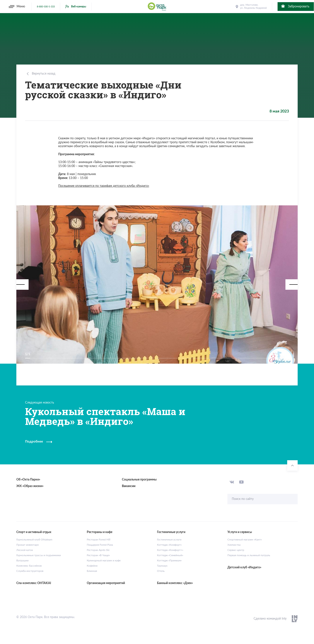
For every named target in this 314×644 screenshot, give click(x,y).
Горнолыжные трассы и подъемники (39, 555)
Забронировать (295, 6)
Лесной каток (25, 550)
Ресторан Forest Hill (99, 540)
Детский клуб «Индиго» (244, 567)
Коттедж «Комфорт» (169, 545)
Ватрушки (22, 561)
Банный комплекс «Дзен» (175, 583)
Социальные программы (139, 480)
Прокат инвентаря (27, 545)
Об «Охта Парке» (28, 480)
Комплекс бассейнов (29, 566)
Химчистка (234, 545)
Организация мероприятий (106, 583)
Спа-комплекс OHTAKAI (34, 583)
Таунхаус (162, 566)
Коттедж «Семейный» (170, 555)
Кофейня (92, 566)
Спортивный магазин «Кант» (245, 540)
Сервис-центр (236, 550)
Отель (161, 571)
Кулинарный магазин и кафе (104, 561)
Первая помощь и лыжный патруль (249, 555)
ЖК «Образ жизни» (30, 486)
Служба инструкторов (30, 571)
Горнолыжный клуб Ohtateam (34, 540)
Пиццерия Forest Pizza (100, 545)
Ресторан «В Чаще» (98, 555)
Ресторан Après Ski (98, 550)
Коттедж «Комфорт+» (170, 550)
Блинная (92, 571)
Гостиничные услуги (169, 540)
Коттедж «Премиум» (169, 561)
